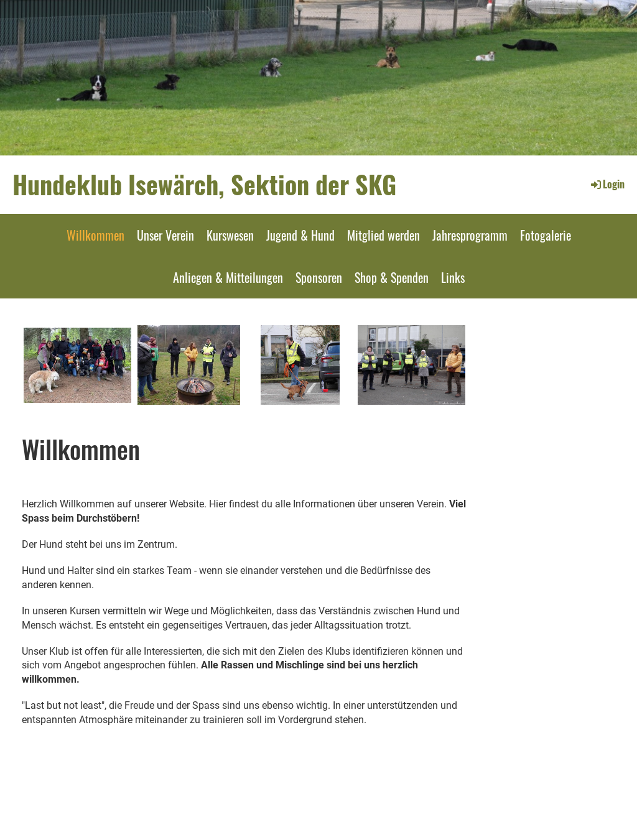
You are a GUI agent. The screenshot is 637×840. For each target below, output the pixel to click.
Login (607, 184)
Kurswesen (230, 235)
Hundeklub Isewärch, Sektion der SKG (204, 184)
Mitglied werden (384, 235)
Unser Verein (165, 235)
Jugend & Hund (300, 235)
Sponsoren (319, 277)
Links (453, 277)
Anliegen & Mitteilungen (228, 277)
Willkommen (95, 235)
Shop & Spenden (392, 277)
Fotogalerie (546, 235)
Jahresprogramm (470, 235)
